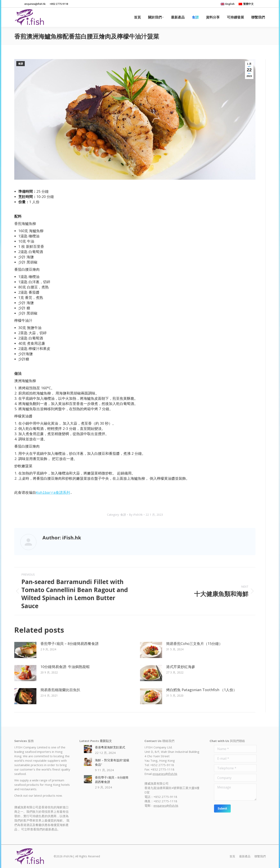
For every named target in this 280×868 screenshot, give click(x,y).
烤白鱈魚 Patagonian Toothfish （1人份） (201, 690)
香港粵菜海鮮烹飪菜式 (110, 747)
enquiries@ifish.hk (165, 774)
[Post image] (25, 650)
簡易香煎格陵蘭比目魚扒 (60, 690)
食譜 (21, 64)
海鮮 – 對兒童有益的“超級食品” (112, 762)
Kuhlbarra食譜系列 (53, 493)
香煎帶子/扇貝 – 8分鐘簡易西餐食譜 (69, 644)
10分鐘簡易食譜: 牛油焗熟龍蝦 (65, 667)
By (136, 515)
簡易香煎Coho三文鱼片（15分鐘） (194, 644)
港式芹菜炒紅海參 (181, 667)
